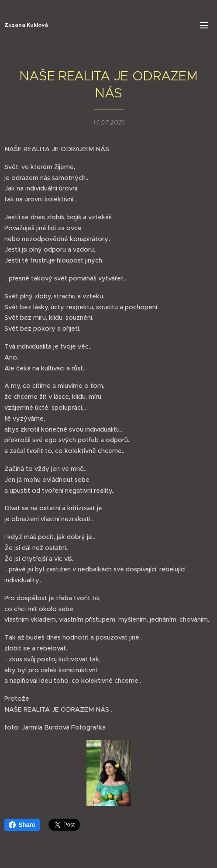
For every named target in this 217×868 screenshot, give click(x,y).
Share (22, 825)
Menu (204, 25)
